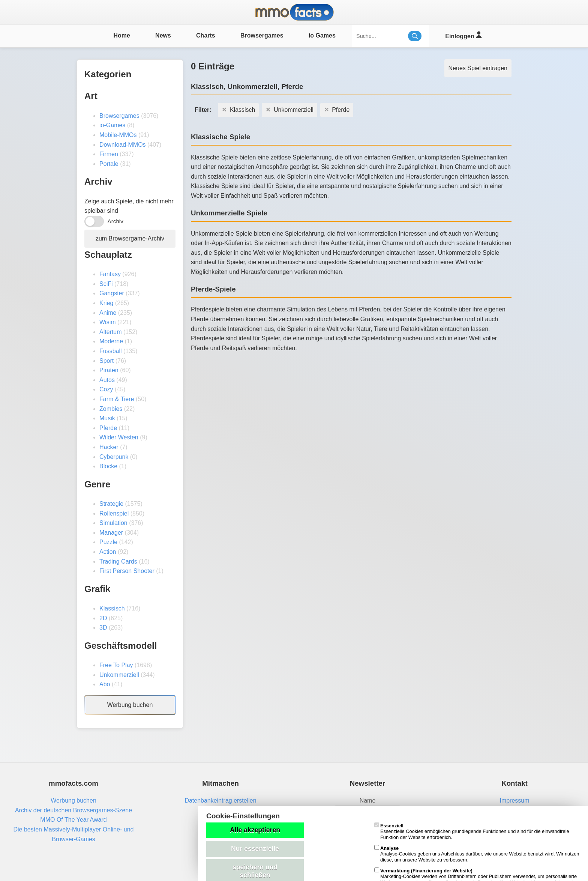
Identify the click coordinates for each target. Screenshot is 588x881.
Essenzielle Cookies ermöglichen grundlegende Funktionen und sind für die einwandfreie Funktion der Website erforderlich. (472, 831)
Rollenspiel (114, 513)
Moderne (111, 341)
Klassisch (112, 608)
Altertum (111, 332)
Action (108, 552)
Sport (106, 361)
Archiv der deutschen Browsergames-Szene (73, 810)
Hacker (109, 447)
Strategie (111, 504)
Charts (206, 35)
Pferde (108, 428)
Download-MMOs (123, 145)
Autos (107, 380)
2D (103, 618)
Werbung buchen (130, 705)
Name (368, 801)
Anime (108, 313)
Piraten (109, 370)
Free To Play (116, 665)
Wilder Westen (119, 437)
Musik (107, 418)
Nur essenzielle (255, 849)
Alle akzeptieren (255, 830)
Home (121, 35)
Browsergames (262, 35)
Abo (105, 684)
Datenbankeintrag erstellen (220, 801)
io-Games (112, 125)
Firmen (109, 154)
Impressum (514, 801)
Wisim (108, 322)
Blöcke (108, 466)
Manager (111, 533)
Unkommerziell (119, 675)
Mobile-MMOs (118, 135)
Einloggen (463, 35)
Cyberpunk (114, 457)
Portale (109, 164)
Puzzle (108, 542)
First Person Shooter (127, 571)
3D (103, 628)
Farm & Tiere (117, 399)
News (163, 35)
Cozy (106, 389)
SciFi (106, 284)
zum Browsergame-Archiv (130, 238)
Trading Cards (118, 562)
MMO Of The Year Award (73, 820)
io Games (322, 35)
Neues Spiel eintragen (478, 68)
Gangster (112, 293)
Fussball (111, 351)
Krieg (106, 303)
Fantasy (110, 274)
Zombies (111, 409)
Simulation (113, 523)
